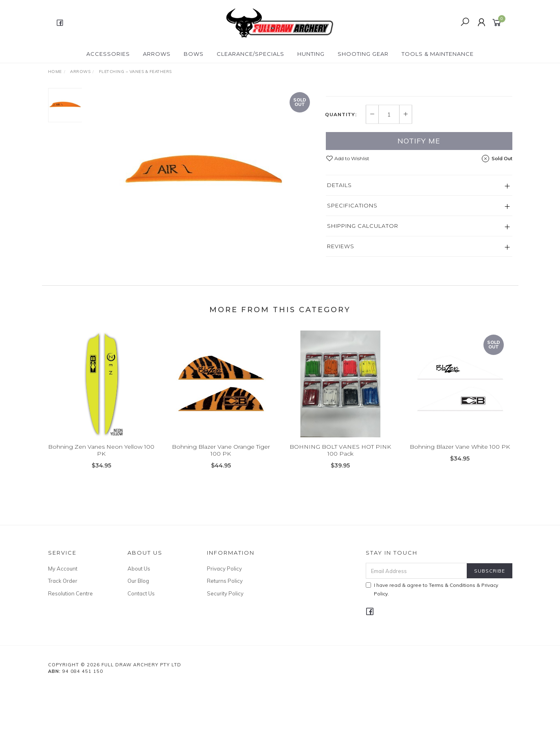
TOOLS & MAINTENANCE (438, 54)
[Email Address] (416, 629)
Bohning (340, 92)
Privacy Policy (224, 626)
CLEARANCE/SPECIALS (250, 54)
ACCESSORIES (108, 54)
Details (339, 243)
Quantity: (341, 172)
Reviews (341, 304)
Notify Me (419, 199)
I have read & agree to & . (432, 647)
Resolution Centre (70, 651)
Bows (194, 54)
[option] (204, 173)
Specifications (352, 263)
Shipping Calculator (363, 284)
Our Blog (138, 639)
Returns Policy (225, 639)
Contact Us (141, 651)
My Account (63, 626)
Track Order (63, 639)
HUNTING (311, 54)
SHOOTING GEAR (363, 54)
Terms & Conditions (452, 643)
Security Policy (225, 651)
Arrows (157, 54)
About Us (139, 626)
